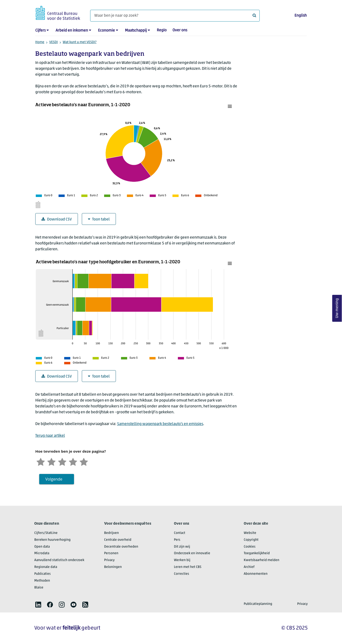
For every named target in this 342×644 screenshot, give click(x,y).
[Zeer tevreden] (84, 461)
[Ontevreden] (51, 461)
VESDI (54, 42)
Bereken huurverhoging (52, 540)
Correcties (182, 574)
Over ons (180, 30)
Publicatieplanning (258, 604)
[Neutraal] (62, 461)
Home (40, 42)
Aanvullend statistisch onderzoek (59, 560)
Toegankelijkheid (257, 553)
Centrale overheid (118, 540)
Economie (106, 31)
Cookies (250, 547)
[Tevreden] (73, 461)
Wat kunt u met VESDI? (80, 42)
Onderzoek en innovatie (192, 553)
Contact (180, 533)
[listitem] (38, 605)
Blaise (39, 588)
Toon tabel (99, 219)
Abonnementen (256, 574)
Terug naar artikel (50, 436)
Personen (111, 553)
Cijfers (40, 31)
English (301, 16)
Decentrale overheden (121, 547)
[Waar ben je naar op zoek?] (175, 16)
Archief (249, 567)
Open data (42, 547)
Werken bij (182, 560)
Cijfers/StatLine (46, 533)
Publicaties (43, 574)
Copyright (251, 540)
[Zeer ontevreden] (41, 461)
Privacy (109, 560)
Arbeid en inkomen (72, 31)
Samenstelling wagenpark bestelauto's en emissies (160, 424)
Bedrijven (111, 533)
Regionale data (46, 567)
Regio (162, 30)
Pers (177, 540)
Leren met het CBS (188, 567)
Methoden (42, 581)
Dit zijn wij (182, 547)
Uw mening (337, 308)
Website (250, 533)
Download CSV (57, 219)
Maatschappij (136, 31)
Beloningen (113, 567)
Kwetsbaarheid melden (262, 560)
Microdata (42, 553)
